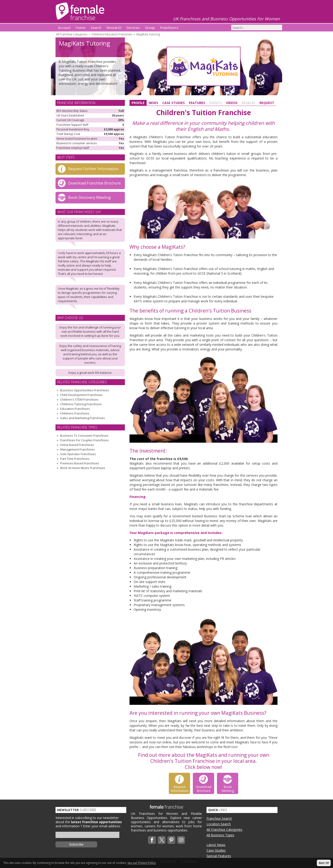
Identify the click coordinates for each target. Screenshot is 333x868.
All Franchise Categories (72, 34)
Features (197, 103)
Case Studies (174, 103)
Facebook (152, 840)
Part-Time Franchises (75, 459)
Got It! (324, 863)
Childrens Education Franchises (112, 34)
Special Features (219, 856)
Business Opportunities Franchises (85, 390)
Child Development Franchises (81, 395)
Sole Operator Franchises (78, 454)
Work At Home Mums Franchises (83, 468)
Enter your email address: (102, 826)
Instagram (181, 840)
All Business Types (220, 835)
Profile (138, 103)
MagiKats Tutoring (148, 34)
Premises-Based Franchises (80, 463)
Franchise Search (219, 818)
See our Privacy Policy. (142, 863)
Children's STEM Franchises (79, 399)
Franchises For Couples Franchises (84, 440)
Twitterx (162, 840)
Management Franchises (77, 449)
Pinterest (171, 840)
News (153, 103)
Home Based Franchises (77, 445)
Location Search (219, 824)
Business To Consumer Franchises (84, 436)
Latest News (216, 845)
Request (267, 103)
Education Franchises (75, 409)
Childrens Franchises (75, 413)
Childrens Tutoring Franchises (81, 404)
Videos (232, 103)
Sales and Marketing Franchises (83, 418)
